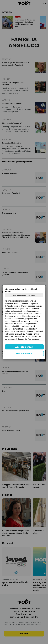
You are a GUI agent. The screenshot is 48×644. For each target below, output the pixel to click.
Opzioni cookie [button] (24, 354)
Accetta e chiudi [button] (24, 347)
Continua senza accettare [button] (24, 295)
